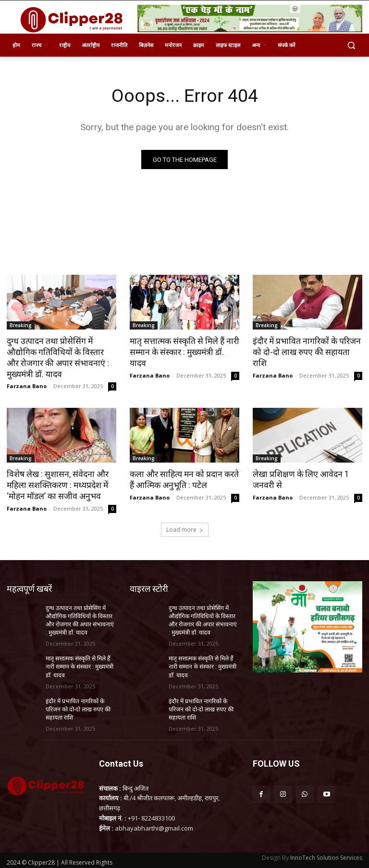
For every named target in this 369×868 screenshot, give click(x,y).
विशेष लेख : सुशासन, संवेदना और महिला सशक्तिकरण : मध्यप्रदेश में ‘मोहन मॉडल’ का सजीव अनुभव (56, 484)
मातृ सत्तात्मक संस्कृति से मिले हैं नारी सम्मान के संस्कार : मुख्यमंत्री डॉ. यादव (184, 347)
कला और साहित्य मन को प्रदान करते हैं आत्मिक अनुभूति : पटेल (182, 478)
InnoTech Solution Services (326, 854)
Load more (185, 528)
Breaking (21, 326)
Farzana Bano (27, 385)
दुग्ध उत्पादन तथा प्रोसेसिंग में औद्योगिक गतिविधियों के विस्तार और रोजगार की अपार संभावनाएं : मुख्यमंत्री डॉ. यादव (59, 357)
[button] (351, 45)
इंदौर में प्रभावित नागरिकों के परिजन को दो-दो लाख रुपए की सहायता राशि (307, 347)
